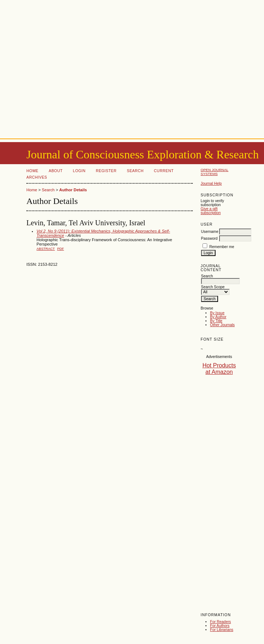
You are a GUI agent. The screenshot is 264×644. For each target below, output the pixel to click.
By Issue (217, 313)
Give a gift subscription (211, 211)
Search (135, 171)
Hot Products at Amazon (219, 369)
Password (209, 238)
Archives (37, 177)
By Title (216, 321)
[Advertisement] (132, 68)
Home (32, 171)
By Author (218, 317)
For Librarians (222, 630)
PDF (61, 249)
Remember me (222, 247)
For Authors (220, 626)
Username (210, 232)
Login (79, 171)
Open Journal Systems (215, 172)
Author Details (73, 190)
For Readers (221, 622)
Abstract (46, 249)
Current (164, 171)
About (56, 171)
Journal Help (211, 184)
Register (106, 171)
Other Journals (222, 325)
